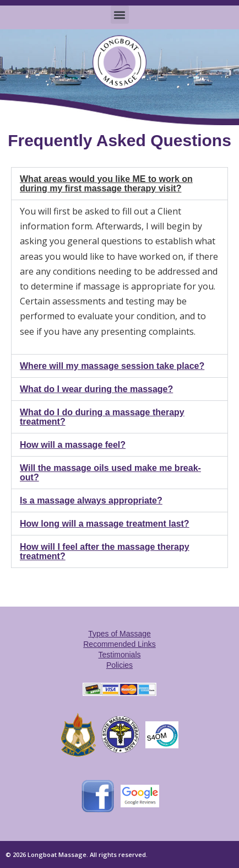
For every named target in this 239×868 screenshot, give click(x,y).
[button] (120, 15)
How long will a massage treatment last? (105, 524)
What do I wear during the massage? (96, 389)
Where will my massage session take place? (112, 366)
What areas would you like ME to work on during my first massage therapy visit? (106, 184)
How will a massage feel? (73, 445)
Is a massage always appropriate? (91, 500)
